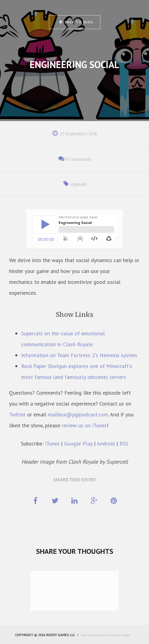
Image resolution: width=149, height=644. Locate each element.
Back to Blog (76, 22)
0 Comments (78, 159)
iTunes (52, 444)
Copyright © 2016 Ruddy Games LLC (45, 635)
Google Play (78, 444)
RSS (124, 444)
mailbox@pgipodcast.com (78, 414)
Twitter (17, 414)
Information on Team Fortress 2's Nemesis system (79, 355)
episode (79, 184)
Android (106, 444)
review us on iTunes (84, 425)
